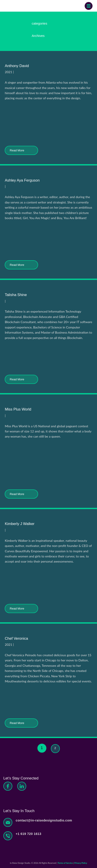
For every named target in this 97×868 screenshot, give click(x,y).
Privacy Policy (81, 863)
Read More (21, 150)
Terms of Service (65, 863)
